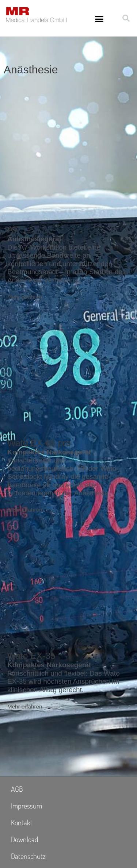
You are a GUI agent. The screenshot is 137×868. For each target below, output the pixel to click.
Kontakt (22, 822)
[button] (99, 19)
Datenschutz (28, 856)
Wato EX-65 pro (39, 443)
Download (25, 839)
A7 (13, 230)
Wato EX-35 (31, 656)
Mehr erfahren (25, 297)
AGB (17, 789)
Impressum (26, 806)
